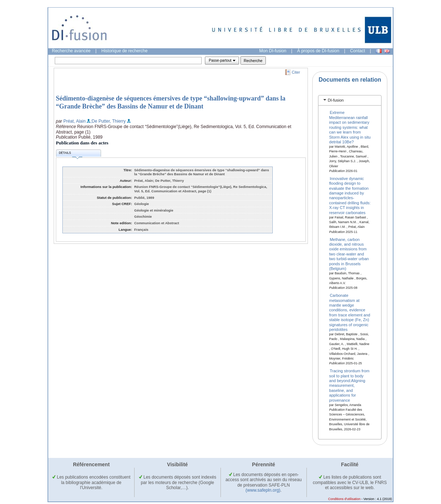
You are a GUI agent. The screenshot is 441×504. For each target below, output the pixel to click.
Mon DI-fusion (273, 51)
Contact (357, 51)
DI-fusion (336, 100)
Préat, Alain (75, 121)
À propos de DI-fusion (318, 51)
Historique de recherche (125, 51)
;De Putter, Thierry (108, 121)
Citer (296, 72)
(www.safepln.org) (263, 490)
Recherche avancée (71, 51)
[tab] (350, 100)
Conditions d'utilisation (344, 499)
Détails (70, 154)
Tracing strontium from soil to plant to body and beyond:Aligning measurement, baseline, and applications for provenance (349, 385)
